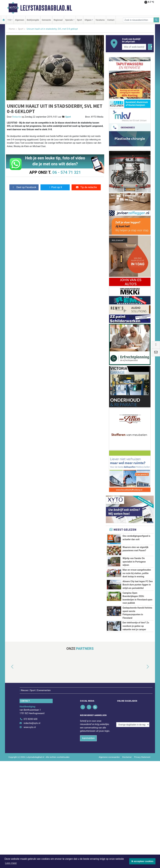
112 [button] (9, 20)
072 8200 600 (30, 715)
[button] (9, 667)
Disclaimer (127, 753)
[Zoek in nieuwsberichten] (138, 20)
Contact (111, 20)
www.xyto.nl (30, 723)
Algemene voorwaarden (109, 753)
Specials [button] (69, 20)
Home (12, 29)
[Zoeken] (156, 20)
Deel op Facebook (24, 187)
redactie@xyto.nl (32, 719)
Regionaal (58, 20)
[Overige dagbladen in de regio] (133, 708)
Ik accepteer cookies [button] (142, 861)
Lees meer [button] (11, 863)
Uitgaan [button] (88, 20)
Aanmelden (88, 734)
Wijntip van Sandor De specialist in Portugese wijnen (134, 562)
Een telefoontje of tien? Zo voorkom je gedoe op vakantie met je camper (136, 626)
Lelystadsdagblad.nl (46, 8)
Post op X (55, 187)
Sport (80, 20)
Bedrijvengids (33, 20)
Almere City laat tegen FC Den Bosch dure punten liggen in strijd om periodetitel (138, 585)
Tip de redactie (86, 187)
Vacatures (100, 20)
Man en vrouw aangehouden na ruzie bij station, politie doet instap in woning (137, 573)
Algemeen (20, 20)
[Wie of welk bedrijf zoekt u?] (134, 47)
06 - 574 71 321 (67, 172)
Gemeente (46, 20)
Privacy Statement (142, 753)
